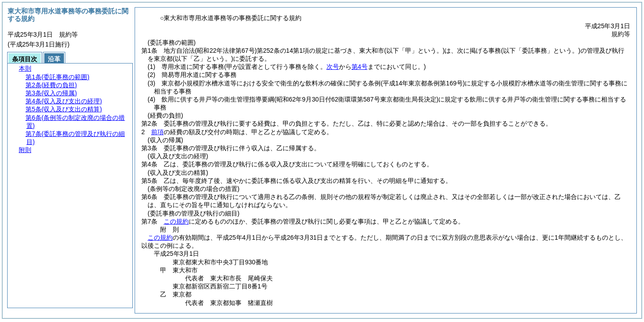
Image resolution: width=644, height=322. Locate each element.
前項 (157, 132)
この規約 (176, 221)
